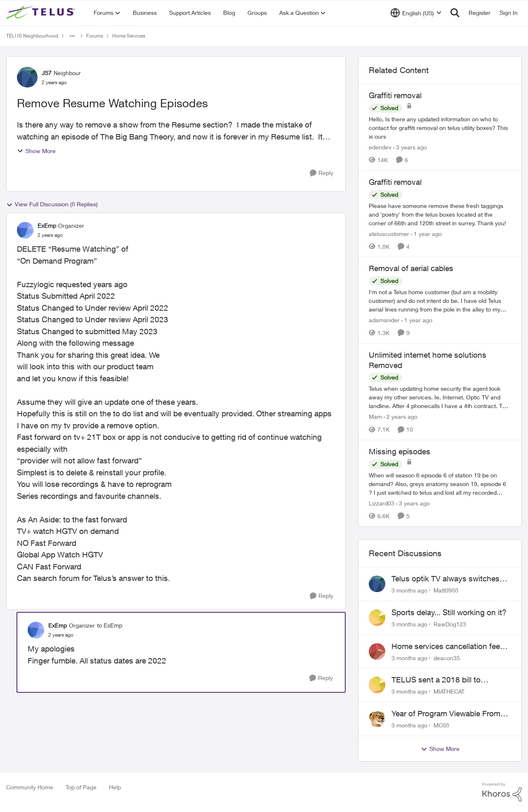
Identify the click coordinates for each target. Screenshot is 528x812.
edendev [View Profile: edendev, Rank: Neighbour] (380, 147)
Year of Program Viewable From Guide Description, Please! (446, 714)
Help (115, 787)
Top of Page (81, 787)
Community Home (30, 787)
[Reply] (322, 173)
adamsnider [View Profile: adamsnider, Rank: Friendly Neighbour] (384, 320)
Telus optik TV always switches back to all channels (445, 579)
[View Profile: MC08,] (377, 719)
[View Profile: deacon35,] (377, 651)
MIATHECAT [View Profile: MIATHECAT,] (449, 691)
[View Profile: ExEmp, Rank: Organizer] (25, 230)
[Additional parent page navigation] (72, 36)
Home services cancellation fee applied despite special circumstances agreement (446, 647)
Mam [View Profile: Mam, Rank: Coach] (375, 417)
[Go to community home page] (42, 13)
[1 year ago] (426, 233)
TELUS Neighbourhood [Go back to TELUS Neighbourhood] (32, 36)
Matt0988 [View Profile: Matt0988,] (446, 590)
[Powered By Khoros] (502, 792)
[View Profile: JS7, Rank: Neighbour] (27, 77)
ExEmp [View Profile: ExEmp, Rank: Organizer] (47, 225)
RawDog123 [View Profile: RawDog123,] (450, 624)
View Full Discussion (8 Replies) (52, 204)
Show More (36, 151)
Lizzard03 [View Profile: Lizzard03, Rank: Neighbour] (382, 503)
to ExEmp (110, 625)
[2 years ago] (401, 417)
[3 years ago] (410, 147)
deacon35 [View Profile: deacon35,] (447, 657)
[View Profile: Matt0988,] (377, 584)
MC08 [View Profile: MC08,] (441, 725)
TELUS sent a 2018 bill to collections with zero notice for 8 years (448, 680)
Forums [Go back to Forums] (95, 36)
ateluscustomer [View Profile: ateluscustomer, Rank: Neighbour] (389, 233)
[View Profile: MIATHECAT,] (377, 685)
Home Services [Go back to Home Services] (129, 36)
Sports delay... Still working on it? (449, 612)
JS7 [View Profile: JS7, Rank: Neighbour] (47, 73)
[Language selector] (416, 13)
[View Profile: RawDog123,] (377, 618)
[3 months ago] (409, 590)
